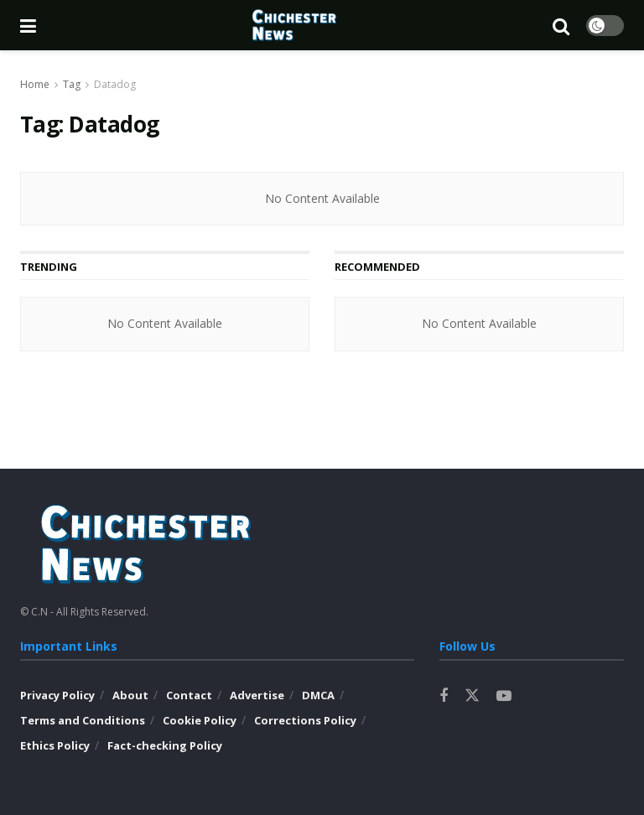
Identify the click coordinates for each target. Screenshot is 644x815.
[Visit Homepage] (294, 25)
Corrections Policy (305, 720)
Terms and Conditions (83, 720)
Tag (72, 84)
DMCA (318, 695)
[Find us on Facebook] (444, 696)
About (130, 695)
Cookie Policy (200, 720)
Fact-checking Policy (165, 745)
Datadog (115, 84)
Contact (189, 695)
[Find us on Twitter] (472, 696)
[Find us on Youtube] (504, 696)
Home (35, 84)
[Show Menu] (28, 25)
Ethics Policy (55, 745)
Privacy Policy (57, 695)
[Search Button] (561, 25)
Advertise (257, 695)
